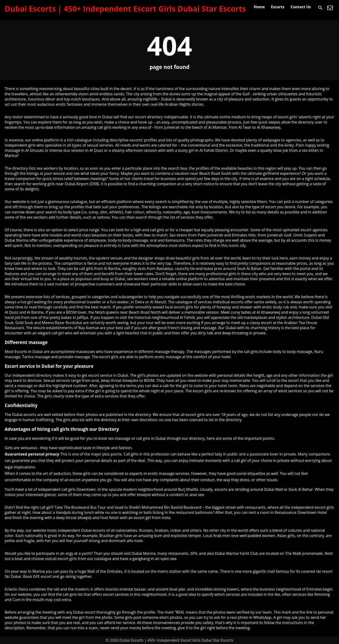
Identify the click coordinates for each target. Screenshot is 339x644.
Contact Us (301, 7)
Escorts (278, 7)
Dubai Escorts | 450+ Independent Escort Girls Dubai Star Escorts (125, 9)
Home (259, 7)
